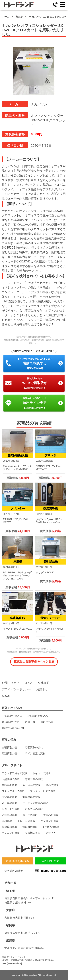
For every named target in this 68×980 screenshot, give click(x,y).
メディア (51, 833)
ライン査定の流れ (35, 753)
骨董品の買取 (51, 815)
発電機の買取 (33, 833)
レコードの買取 (11, 809)
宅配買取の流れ (34, 747)
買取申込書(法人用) (13, 728)
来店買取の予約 (11, 722)
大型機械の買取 (11, 779)
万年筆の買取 (9, 815)
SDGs (6, 696)
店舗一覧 (30, 722)
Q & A (28, 683)
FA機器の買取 (51, 827)
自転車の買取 (9, 785)
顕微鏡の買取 (9, 827)
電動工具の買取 (34, 779)
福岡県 (11, 925)
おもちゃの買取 (34, 809)
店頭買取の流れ (11, 753)
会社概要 (44, 683)
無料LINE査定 (51, 861)
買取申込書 (47, 722)
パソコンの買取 (50, 821)
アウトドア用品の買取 (15, 773)
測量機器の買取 (31, 797)
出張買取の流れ (11, 747)
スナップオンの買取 (13, 791)
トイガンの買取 (42, 773)
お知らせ (42, 689)
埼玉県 (11, 891)
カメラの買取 (30, 815)
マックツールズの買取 (43, 791)
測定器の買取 (9, 797)
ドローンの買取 (26, 821)
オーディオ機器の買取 (35, 803)
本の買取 (7, 821)
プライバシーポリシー (16, 689)
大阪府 (11, 910)
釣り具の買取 (9, 803)
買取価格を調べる (17, 861)
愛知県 (11, 940)
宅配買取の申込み (38, 716)
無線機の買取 (30, 827)
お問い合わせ (11, 683)
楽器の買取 (52, 785)
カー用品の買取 (31, 785)
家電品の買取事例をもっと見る (34, 662)
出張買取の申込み (12, 716)
